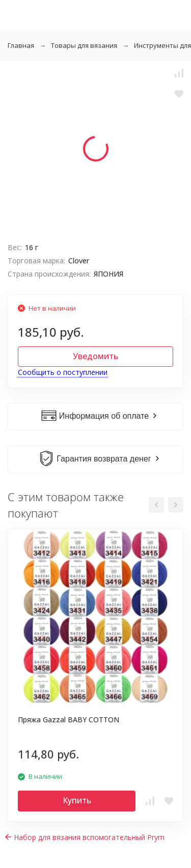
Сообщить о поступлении (63, 372)
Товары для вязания (84, 45)
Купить (77, 800)
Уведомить (95, 356)
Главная (21, 45)
